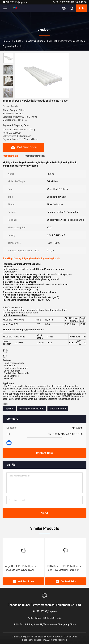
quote (81, 8)
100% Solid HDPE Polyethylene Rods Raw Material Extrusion (64, 568)
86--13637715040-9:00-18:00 (70, 2)
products (17, 41)
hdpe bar (9, 409)
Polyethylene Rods (34, 41)
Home (6, 41)
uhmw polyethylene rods (32, 409)
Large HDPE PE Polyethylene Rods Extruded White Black (20, 568)
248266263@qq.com (15, 2)
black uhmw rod (58, 409)
